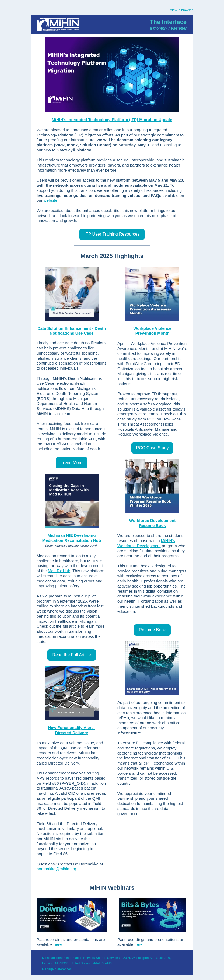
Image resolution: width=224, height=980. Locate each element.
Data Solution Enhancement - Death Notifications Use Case (72, 331)
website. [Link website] (51, 200)
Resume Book (152, 526)
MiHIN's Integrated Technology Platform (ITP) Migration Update (112, 120)
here (58, 944)
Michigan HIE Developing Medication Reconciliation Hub (72, 538)
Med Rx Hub (59, 571)
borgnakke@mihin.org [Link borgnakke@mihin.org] (56, 869)
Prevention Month (153, 333)
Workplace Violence (152, 328)
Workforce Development (152, 520)
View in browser (181, 10)
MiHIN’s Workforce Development (146, 543)
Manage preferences (57, 969)
